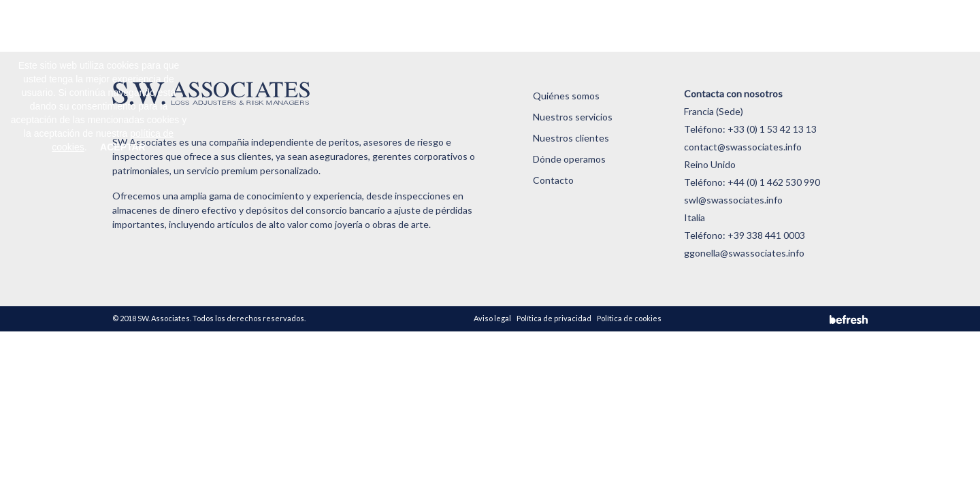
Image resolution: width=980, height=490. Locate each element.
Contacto (662, 23)
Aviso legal (492, 318)
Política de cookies (629, 318)
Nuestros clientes (506, 23)
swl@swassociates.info (733, 200)
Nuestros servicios (416, 23)
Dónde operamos (592, 23)
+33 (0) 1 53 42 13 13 (772, 129)
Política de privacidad (554, 318)
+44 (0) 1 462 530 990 (774, 182)
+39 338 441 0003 (766, 235)
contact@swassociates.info (743, 147)
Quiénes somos (331, 23)
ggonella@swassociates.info (744, 253)
